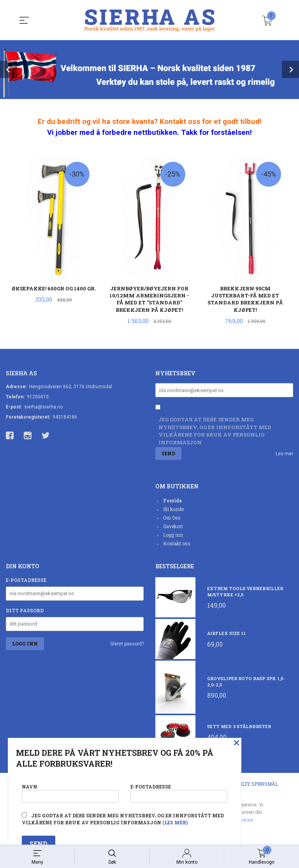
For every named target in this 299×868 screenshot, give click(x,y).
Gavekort (173, 527)
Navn (70, 792)
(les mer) (175, 822)
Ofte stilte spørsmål (249, 785)
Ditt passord (25, 611)
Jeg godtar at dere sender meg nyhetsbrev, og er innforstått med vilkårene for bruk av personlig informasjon (215, 432)
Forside (172, 501)
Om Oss (172, 518)
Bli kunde (173, 510)
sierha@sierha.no (43, 407)
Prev (9, 69)
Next (290, 69)
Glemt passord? (127, 645)
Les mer (284, 454)
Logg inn (173, 536)
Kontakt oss (177, 544)
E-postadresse (26, 581)
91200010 (38, 397)
